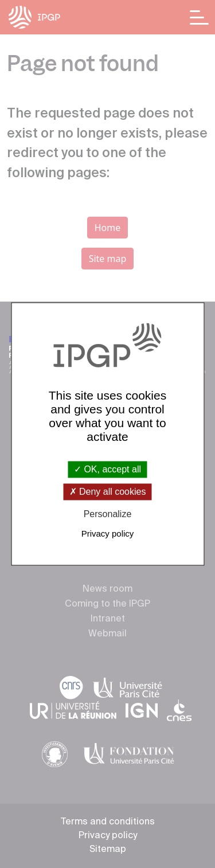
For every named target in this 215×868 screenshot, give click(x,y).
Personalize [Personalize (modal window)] (108, 514)
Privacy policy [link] (108, 534)
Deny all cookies (108, 492)
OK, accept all (107, 469)
